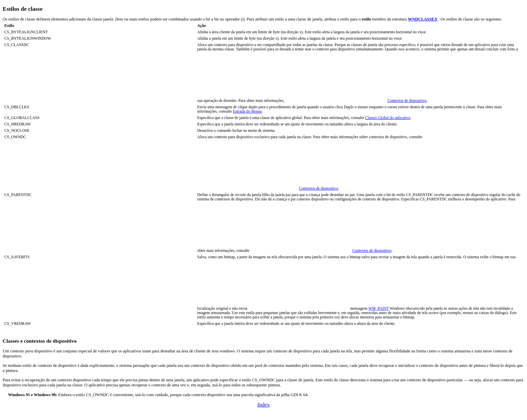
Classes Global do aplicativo (388, 118)
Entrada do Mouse (247, 111)
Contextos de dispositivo (407, 101)
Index (263, 405)
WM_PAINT (379, 309)
